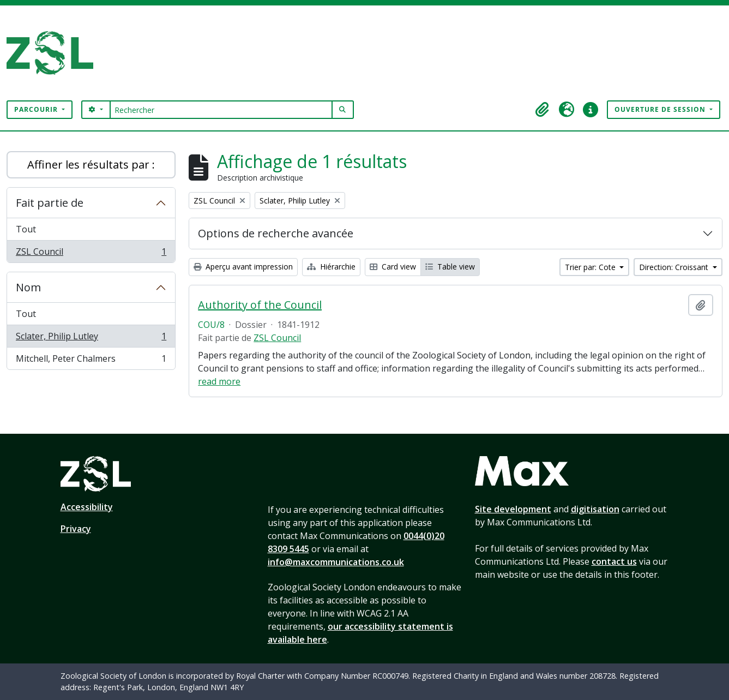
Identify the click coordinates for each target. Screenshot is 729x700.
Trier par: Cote (591, 267)
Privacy (76, 529)
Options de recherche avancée (276, 233)
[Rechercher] (221, 110)
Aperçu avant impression (243, 267)
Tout (26, 229)
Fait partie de (50, 203)
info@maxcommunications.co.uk (336, 562)
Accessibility (87, 507)
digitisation (595, 509)
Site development (513, 509)
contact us (614, 561)
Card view (393, 267)
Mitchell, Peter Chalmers (91, 361)
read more (219, 381)
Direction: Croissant (675, 267)
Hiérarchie (331, 267)
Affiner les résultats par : (91, 164)
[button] (543, 110)
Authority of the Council (260, 305)
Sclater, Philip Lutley (91, 339)
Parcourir (37, 109)
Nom (28, 287)
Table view (450, 267)
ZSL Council (91, 254)
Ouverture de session (661, 109)
